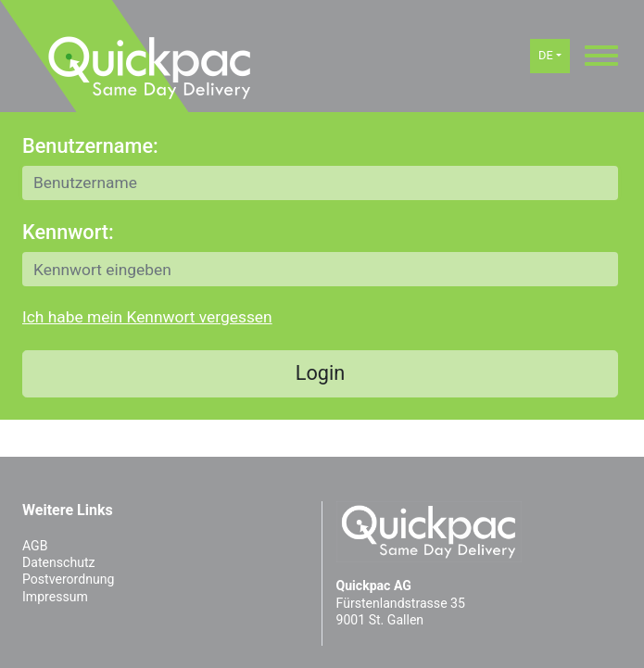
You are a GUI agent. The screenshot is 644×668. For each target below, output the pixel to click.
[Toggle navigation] (601, 56)
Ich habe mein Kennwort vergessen (147, 317)
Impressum (55, 597)
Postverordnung (68, 579)
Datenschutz (58, 562)
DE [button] (546, 55)
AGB (35, 546)
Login (321, 373)
